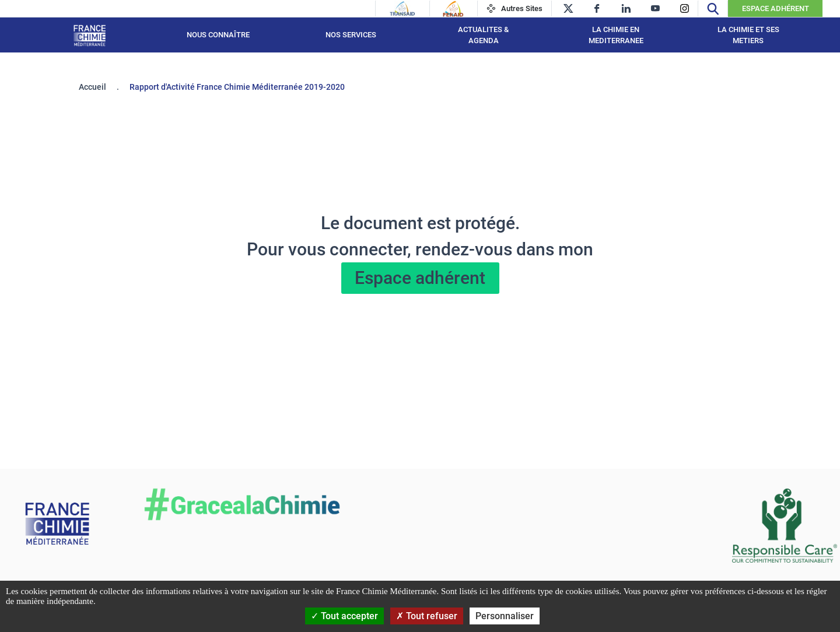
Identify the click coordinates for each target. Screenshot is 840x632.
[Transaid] (402, 9)
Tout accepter (344, 616)
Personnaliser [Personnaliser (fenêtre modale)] (505, 616)
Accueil (92, 87)
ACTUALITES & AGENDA (483, 35)
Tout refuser (427, 616)
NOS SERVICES (351, 35)
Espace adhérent (420, 278)
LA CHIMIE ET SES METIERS (748, 35)
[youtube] (655, 8)
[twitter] (568, 8)
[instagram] (685, 8)
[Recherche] (713, 8)
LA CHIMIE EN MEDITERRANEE (616, 35)
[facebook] (597, 8)
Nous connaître (218, 35)
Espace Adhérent (776, 8)
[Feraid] (453, 9)
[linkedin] (626, 8)
